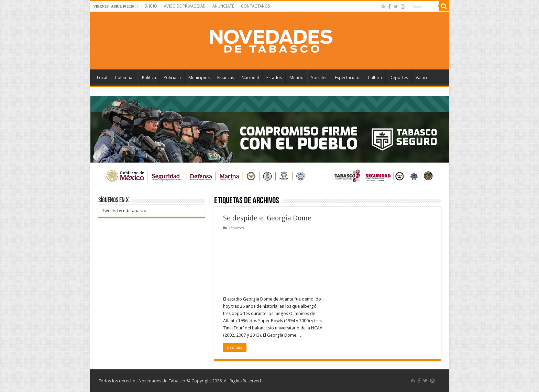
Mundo (296, 78)
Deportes (399, 78)
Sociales (319, 78)
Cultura (375, 78)
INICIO (151, 6)
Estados (274, 78)
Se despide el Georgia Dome (267, 218)
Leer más (235, 347)
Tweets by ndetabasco (124, 211)
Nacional (250, 78)
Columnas (125, 78)
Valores (423, 78)
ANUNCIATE (223, 6)
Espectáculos (348, 78)
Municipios (199, 78)
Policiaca (172, 78)
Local (102, 78)
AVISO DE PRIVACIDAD (185, 6)
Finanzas (226, 78)
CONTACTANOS (256, 6)
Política (149, 78)
